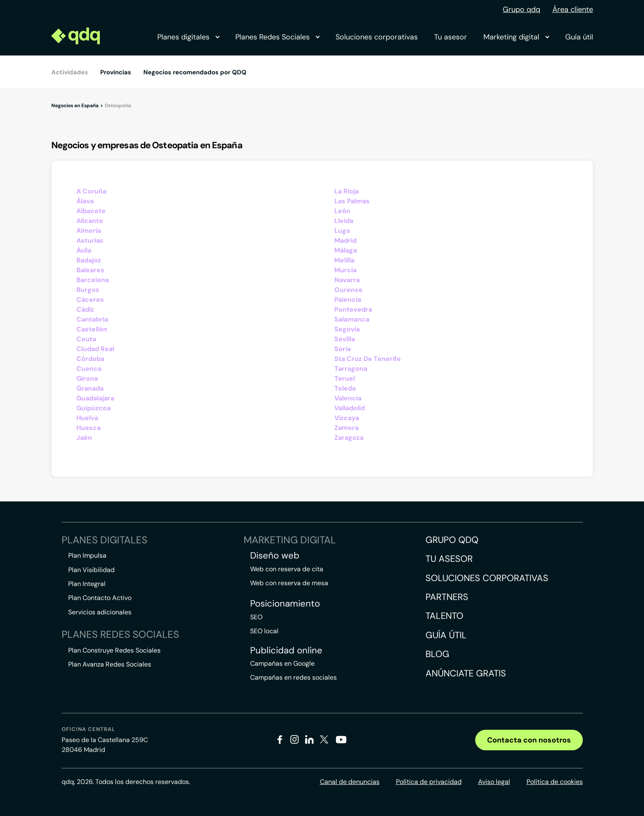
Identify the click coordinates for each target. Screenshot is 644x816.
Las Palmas (352, 201)
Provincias (116, 72)
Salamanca (352, 319)
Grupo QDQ (452, 540)
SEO (256, 617)
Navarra (347, 280)
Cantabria (92, 319)
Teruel (345, 378)
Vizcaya (347, 418)
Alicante (90, 221)
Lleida (344, 221)
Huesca (89, 428)
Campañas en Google (282, 663)
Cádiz (85, 309)
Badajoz (89, 260)
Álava (85, 201)
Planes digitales (188, 37)
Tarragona (351, 369)
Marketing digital (516, 37)
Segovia (347, 329)
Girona (87, 378)
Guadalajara (95, 398)
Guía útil (579, 37)
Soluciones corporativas (377, 37)
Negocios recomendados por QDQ (195, 72)
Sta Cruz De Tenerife (368, 359)
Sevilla (345, 339)
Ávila (84, 250)
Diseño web (275, 556)
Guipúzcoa (93, 408)
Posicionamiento (285, 604)
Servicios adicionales (100, 612)
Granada (90, 388)
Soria (343, 349)
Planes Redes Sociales (277, 37)
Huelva (87, 418)
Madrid (345, 240)
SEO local (264, 631)
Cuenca (89, 369)
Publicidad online (286, 651)
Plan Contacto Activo (100, 598)
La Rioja (346, 191)
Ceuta (86, 339)
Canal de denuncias (350, 782)
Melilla (344, 260)
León (342, 211)
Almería (89, 231)
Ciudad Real (95, 349)
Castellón (92, 329)
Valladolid (350, 408)
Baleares (90, 270)
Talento (444, 616)
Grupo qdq (521, 9)
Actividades (70, 72)
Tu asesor (451, 37)
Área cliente (573, 9)
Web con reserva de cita (287, 569)
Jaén (84, 438)
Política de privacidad (429, 782)
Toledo (345, 388)
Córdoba (90, 359)
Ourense (348, 290)
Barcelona (93, 280)
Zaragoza (349, 438)
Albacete (91, 211)
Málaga (346, 250)
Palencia (348, 300)
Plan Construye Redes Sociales (114, 650)
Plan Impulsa (87, 555)
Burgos (88, 290)
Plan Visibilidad (91, 570)
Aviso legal (494, 782)
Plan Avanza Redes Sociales (110, 664)
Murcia (345, 270)
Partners (447, 597)
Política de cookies (555, 782)
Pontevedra (353, 309)
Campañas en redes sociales (293, 677)
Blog (437, 654)
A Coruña (91, 191)
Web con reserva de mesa (289, 583)
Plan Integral (87, 584)
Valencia (348, 398)
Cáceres (90, 300)
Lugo (342, 231)
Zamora (346, 428)
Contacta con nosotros (529, 740)
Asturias (90, 240)
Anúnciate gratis (466, 673)
